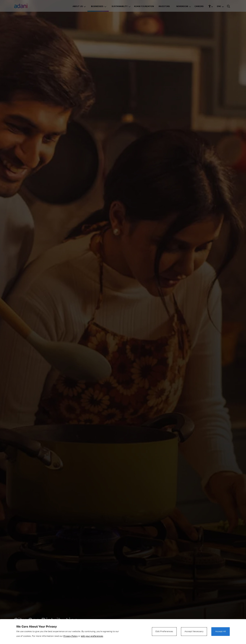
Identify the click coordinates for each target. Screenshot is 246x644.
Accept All (221, 632)
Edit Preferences (164, 632)
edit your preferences (92, 636)
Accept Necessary (194, 632)
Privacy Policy (71, 636)
